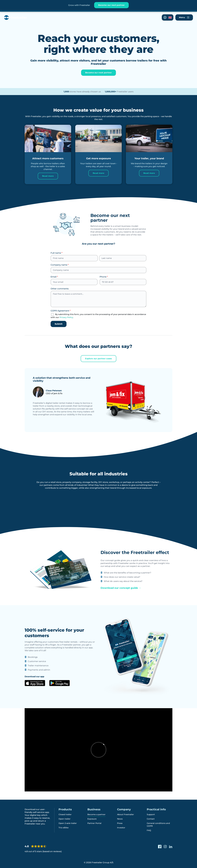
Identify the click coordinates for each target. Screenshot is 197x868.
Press (120, 823)
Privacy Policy (66, 317)
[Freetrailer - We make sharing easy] (16, 18)
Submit (59, 324)
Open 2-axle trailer (68, 823)
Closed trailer (65, 814)
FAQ (149, 830)
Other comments (60, 289)
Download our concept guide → (121, 588)
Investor (121, 828)
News (120, 819)
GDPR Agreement (61, 311)
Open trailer (65, 819)
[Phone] (123, 282)
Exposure (92, 819)
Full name (57, 253)
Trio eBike (64, 828)
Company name (60, 265)
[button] (168, 17)
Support (151, 814)
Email (54, 277)
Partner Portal (94, 823)
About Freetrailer (126, 814)
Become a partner (96, 814)
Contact (151, 819)
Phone (104, 277)
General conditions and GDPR (158, 825)
